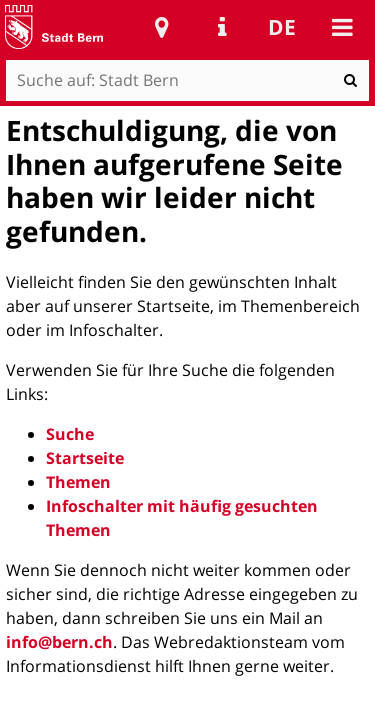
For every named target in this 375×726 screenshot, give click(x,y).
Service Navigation (222, 27)
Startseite (85, 458)
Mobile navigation (342, 27)
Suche (70, 434)
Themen (78, 482)
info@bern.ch (59, 642)
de (282, 27)
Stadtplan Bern (162, 27)
